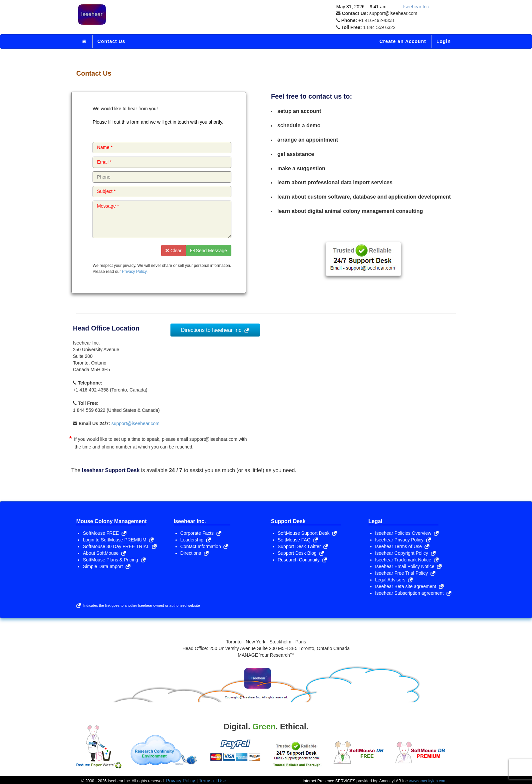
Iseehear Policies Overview (407, 533)
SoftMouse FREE (105, 533)
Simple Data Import (107, 566)
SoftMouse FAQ (298, 540)
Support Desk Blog (301, 553)
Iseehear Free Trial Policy (405, 573)
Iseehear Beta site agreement (409, 586)
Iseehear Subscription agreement (413, 593)
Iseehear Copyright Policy (405, 553)
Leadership (196, 540)
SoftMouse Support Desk (307, 533)
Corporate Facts (201, 533)
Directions (195, 553)
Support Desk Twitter (303, 546)
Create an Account (403, 41)
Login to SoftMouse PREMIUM (118, 540)
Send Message (209, 251)
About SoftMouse (105, 553)
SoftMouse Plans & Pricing (114, 560)
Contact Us (112, 41)
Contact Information (205, 546)
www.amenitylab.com (428, 781)
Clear (173, 251)
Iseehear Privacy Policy (403, 540)
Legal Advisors (394, 580)
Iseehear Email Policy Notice (409, 566)
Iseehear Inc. (417, 7)
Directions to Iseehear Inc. (215, 330)
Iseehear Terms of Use (402, 546)
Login (444, 41)
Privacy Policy (134, 272)
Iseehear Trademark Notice (407, 560)
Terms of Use (212, 781)
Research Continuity (302, 560)
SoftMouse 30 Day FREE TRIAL (120, 546)
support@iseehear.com (135, 423)
